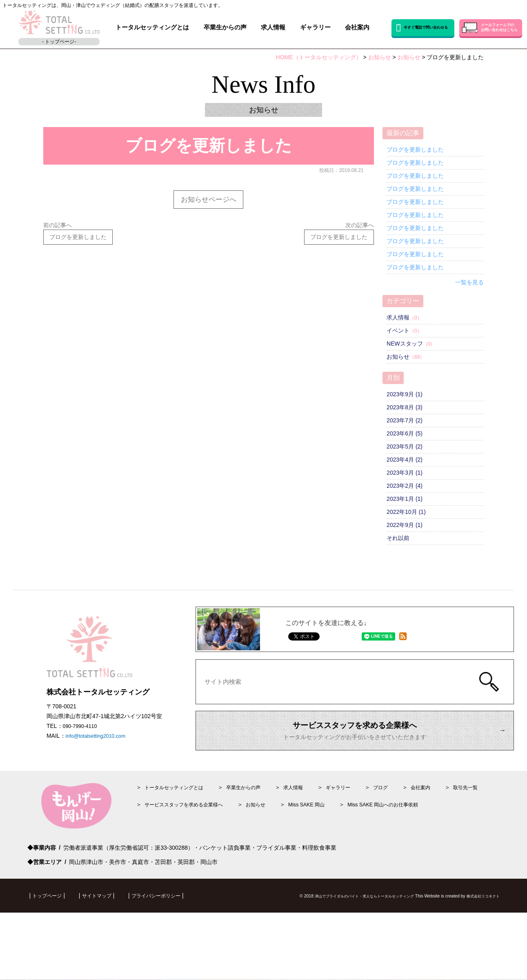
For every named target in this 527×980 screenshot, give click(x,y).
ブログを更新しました (415, 150)
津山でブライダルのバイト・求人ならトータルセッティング (346, 902)
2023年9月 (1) (405, 394)
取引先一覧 (496, 793)
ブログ (405, 793)
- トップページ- (59, 42)
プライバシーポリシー (170, 902)
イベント (398, 330)
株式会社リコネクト (479, 902)
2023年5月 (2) (405, 446)
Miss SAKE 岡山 (325, 810)
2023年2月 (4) (405, 486)
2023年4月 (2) (405, 460)
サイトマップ (104, 902)
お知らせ (398, 357)
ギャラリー (315, 27)
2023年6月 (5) (405, 433)
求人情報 (273, 27)
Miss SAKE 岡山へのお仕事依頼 (410, 810)
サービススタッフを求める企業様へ (190, 810)
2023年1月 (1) (405, 499)
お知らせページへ (209, 200)
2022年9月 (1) (405, 525)
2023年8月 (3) (405, 407)
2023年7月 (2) (405, 420)
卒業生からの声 (225, 27)
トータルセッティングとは (152, 27)
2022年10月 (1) (406, 512)
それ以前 (398, 538)
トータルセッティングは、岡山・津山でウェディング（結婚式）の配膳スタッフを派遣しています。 (113, 5)
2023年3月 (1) (405, 473)
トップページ (49, 902)
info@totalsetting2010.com (100, 743)
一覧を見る (469, 282)
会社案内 (357, 27)
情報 (310, 793)
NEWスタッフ (405, 344)
